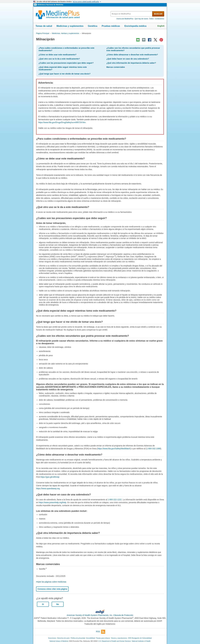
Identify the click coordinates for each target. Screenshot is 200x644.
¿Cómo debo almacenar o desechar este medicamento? (132, 55)
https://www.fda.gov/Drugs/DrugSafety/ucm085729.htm (62, 122)
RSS (101, 632)
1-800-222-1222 (115, 500)
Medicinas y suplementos (70, 26)
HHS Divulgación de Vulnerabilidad (140, 638)
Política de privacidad (78, 638)
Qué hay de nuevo (141, 19)
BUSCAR (158, 14)
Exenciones (52, 638)
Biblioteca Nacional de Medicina (50, 5)
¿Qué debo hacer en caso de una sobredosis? (128, 59)
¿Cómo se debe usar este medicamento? (57, 55)
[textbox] (132, 14)
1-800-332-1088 (154, 449)
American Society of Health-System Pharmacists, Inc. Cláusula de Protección (100, 615)
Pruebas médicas (111, 26)
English (161, 26)
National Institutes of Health (141, 641)
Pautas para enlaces (103, 638)
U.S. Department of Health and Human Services (115, 641)
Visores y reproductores (119, 638)
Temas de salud (44, 26)
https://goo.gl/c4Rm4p (50, 477)
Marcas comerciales (116, 67)
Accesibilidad (91, 638)
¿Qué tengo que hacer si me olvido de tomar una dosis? (65, 74)
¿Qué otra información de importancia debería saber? (131, 63)
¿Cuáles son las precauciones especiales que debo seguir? (66, 63)
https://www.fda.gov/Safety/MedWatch (114, 449)
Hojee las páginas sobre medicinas (51, 582)
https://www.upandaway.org (48, 488)
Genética (93, 26)
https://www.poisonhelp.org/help (52, 502)
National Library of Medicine (59, 641)
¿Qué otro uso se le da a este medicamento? (59, 59)
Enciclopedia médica (135, 26)
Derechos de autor (63, 638)
